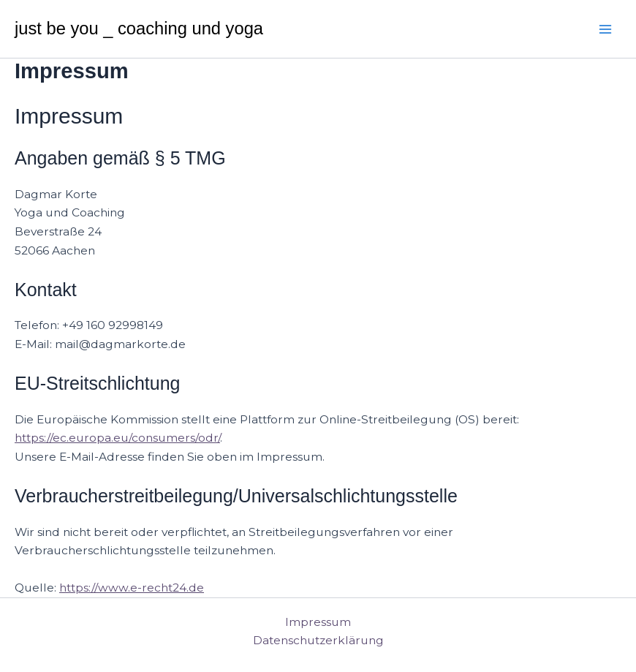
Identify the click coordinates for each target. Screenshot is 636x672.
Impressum (318, 622)
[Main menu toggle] (606, 29)
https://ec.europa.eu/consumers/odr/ (117, 438)
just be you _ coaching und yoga (139, 29)
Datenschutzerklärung (318, 640)
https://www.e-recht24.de (132, 588)
